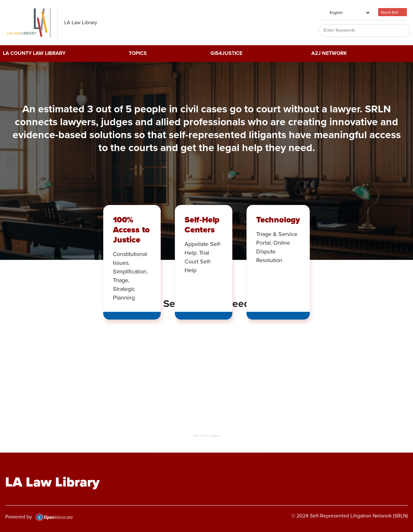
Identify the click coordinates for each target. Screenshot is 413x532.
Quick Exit (389, 12)
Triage (121, 280)
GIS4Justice (226, 54)
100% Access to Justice (131, 230)
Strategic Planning (124, 293)
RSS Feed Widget (206, 436)
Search (398, 31)
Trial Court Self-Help (198, 261)
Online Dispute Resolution (273, 251)
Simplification (130, 271)
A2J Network (329, 54)
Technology (278, 220)
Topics (138, 54)
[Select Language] (346, 13)
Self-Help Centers (202, 225)
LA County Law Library (34, 54)
